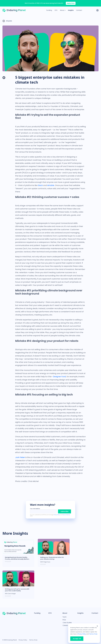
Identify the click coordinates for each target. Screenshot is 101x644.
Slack (40, 185)
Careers (65, 625)
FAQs (64, 620)
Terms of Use (33, 640)
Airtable (51, 185)
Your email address (35, 509)
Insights (71, 10)
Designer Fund (59, 377)
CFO (56, 10)
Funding (49, 10)
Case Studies (67, 623)
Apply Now (71, 3)
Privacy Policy (57, 515)
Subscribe (64, 511)
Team (64, 617)
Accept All (77, 639)
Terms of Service (66, 515)
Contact (79, 10)
